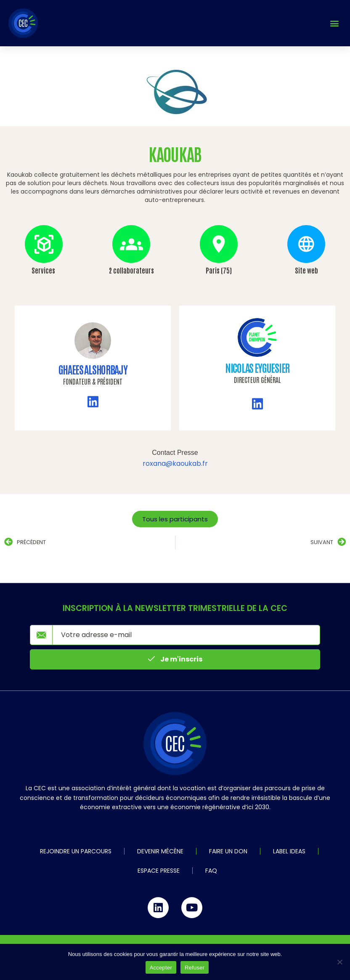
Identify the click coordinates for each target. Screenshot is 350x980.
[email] (186, 635)
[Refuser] (339, 962)
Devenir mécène (160, 851)
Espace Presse (159, 871)
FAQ (211, 871)
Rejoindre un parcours (76, 851)
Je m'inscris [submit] (175, 659)
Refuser (195, 968)
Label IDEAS (289, 851)
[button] (335, 23)
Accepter (161, 968)
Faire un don (228, 851)
